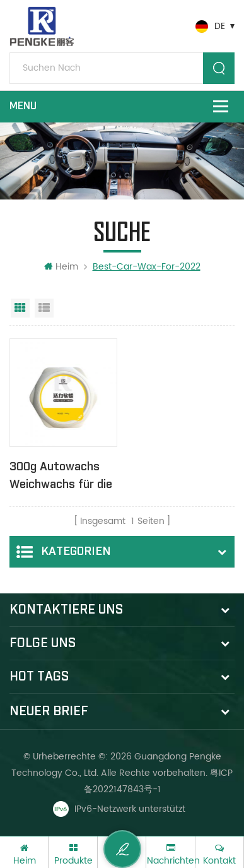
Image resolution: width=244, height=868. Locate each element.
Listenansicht (44, 308)
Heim (61, 267)
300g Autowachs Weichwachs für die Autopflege (61, 477)
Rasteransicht (20, 308)
